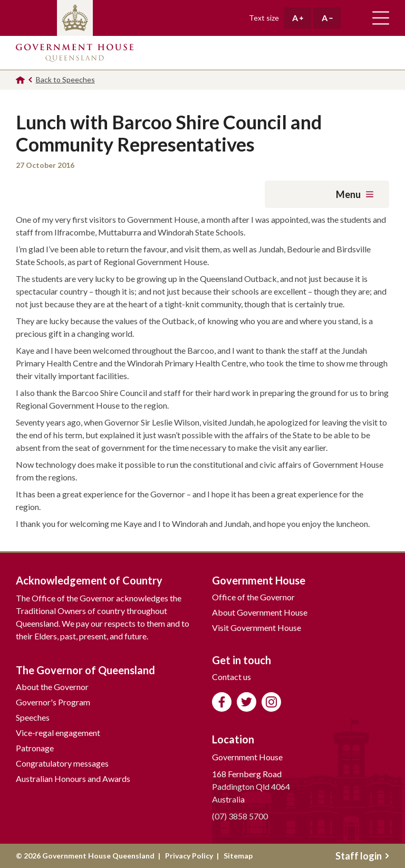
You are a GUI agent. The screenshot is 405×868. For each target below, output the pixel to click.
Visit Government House (257, 628)
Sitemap (238, 856)
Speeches (33, 717)
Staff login (362, 856)
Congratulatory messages (62, 763)
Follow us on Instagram (271, 702)
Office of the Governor (253, 597)
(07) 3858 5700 (240, 816)
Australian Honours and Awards (73, 779)
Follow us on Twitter (247, 702)
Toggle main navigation (381, 18)
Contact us (232, 677)
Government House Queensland (75, 53)
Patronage (35, 748)
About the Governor (52, 687)
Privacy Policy (189, 856)
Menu (355, 194)
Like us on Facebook (222, 702)
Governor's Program (53, 702)
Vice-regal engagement (58, 733)
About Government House (260, 612)
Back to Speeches (65, 79)
